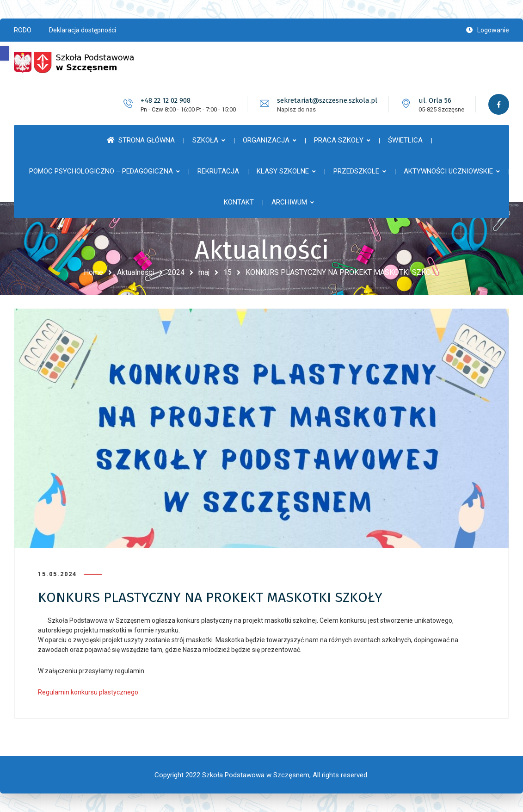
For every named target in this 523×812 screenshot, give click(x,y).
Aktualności (135, 272)
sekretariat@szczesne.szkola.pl (327, 100)
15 (228, 272)
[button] (5, 53)
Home (93, 272)
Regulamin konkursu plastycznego (88, 692)
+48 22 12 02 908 (166, 100)
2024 (176, 272)
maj (204, 272)
